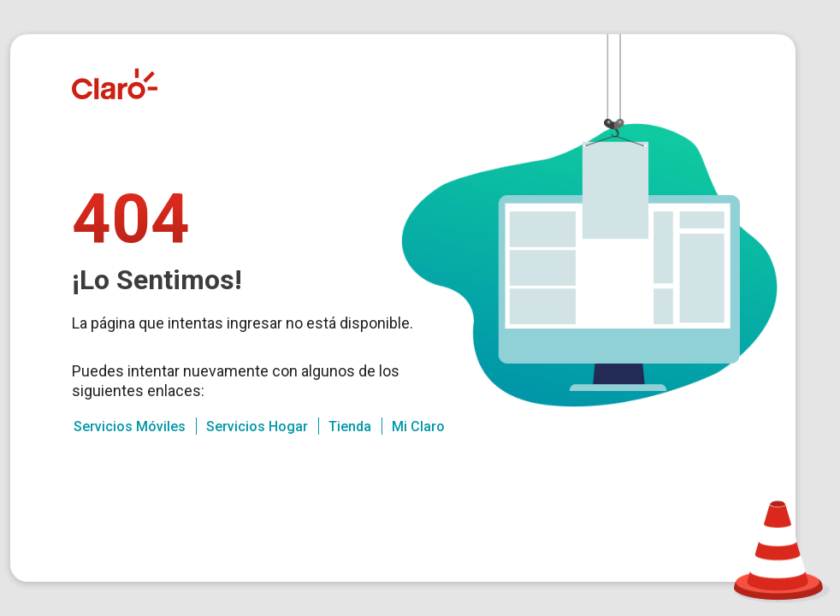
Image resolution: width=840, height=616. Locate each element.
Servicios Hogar (257, 426)
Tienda (350, 426)
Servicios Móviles (130, 426)
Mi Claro (418, 426)
